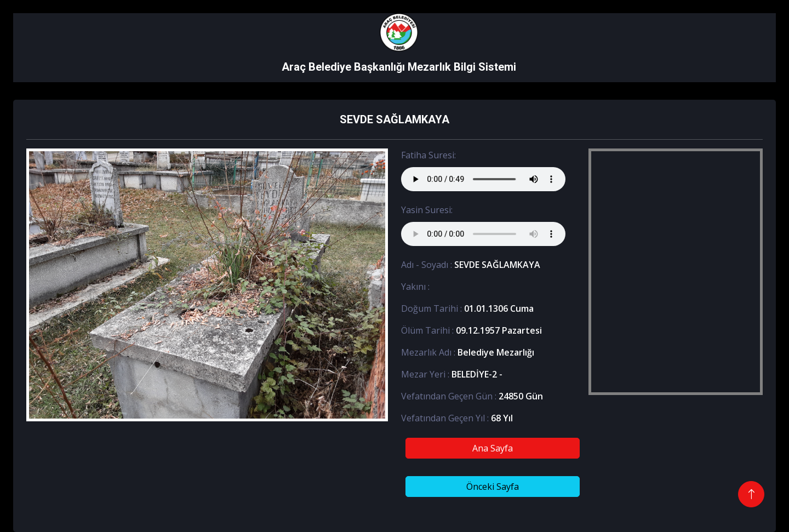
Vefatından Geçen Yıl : (445, 418)
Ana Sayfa (493, 448)
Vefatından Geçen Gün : (449, 396)
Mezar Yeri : (425, 374)
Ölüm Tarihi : (427, 330)
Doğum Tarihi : (431, 308)
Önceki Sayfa (493, 487)
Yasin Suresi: (427, 210)
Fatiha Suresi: (428, 155)
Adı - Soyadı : (427, 265)
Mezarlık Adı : (428, 352)
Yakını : (415, 287)
